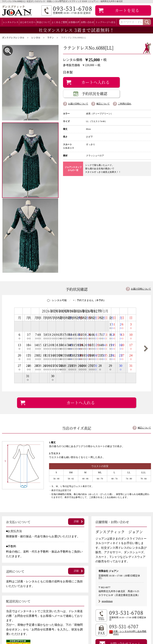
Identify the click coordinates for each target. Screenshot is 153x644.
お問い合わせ (87, 22)
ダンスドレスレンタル (13, 38)
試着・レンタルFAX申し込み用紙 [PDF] (130, 536)
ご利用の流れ (125, 104)
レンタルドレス (11, 22)
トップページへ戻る (105, 22)
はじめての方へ (28, 22)
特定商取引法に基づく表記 (72, 624)
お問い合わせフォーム (125, 547)
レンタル (36, 38)
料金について (43, 22)
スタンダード (21, 599)
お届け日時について (78, 104)
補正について (103, 104)
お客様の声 (74, 22)
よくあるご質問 (59, 22)
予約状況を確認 (94, 93)
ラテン (51, 38)
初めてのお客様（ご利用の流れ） (76, 594)
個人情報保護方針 (66, 629)
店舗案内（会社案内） (69, 619)
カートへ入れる (95, 82)
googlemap (107, 504)
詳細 (76, 424)
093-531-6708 (126, 515)
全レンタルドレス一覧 (19, 594)
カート (127, 10)
